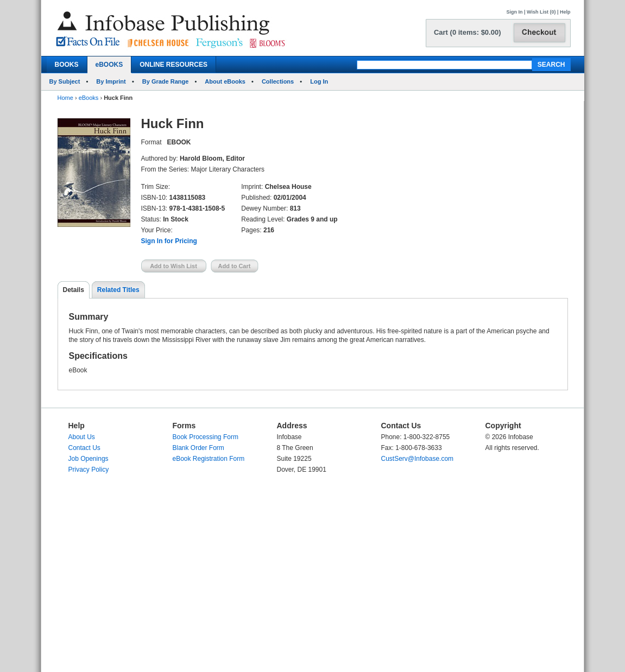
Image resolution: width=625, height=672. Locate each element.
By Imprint (111, 81)
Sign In (515, 12)
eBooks (89, 98)
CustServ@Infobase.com (418, 459)
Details (74, 290)
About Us (82, 437)
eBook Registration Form (209, 459)
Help (565, 12)
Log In (319, 81)
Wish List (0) (541, 12)
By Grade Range (166, 81)
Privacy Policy (89, 470)
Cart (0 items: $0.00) (468, 32)
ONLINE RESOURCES (173, 65)
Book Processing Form (206, 437)
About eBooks (225, 81)
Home (65, 98)
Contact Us (84, 448)
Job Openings (89, 459)
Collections (278, 81)
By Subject (65, 81)
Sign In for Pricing (169, 241)
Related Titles (118, 290)
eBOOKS (109, 65)
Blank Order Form (198, 448)
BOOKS (67, 65)
